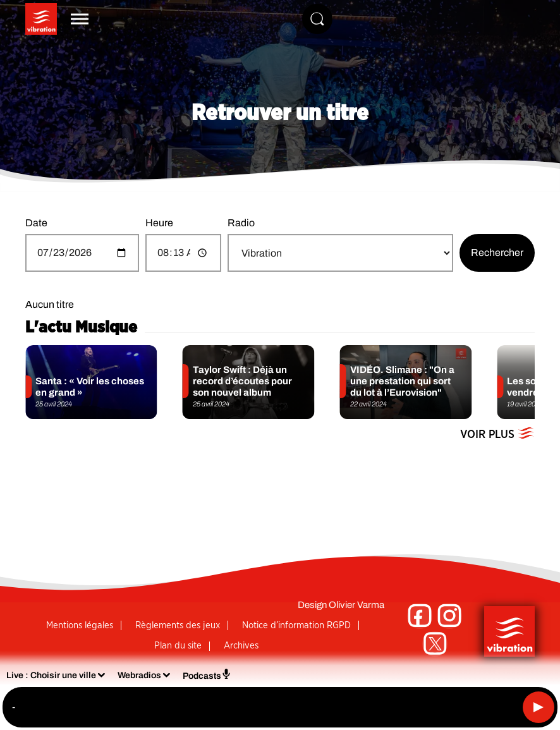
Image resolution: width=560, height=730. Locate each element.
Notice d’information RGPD (296, 625)
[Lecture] (539, 707)
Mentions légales (80, 625)
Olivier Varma (356, 605)
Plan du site (178, 646)
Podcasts (207, 675)
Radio (241, 223)
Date (36, 223)
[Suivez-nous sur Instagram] (449, 616)
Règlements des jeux (178, 625)
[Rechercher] (317, 19)
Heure (159, 223)
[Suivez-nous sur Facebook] (420, 616)
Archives (241, 646)
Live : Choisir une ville (51, 675)
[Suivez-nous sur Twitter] (435, 644)
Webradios (139, 675)
